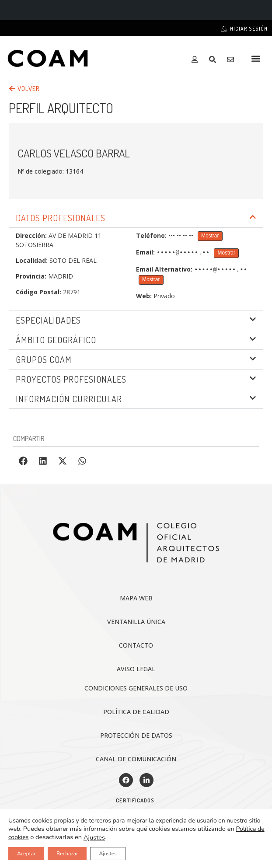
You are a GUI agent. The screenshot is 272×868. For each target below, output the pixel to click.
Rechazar (67, 854)
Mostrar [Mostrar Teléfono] (210, 236)
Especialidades (48, 319)
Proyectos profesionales (71, 378)
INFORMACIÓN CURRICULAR (69, 398)
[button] (256, 58)
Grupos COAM (44, 359)
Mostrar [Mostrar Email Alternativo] (151, 279)
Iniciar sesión (244, 29)
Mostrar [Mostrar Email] (227, 253)
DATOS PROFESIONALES (61, 218)
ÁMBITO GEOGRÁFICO (56, 339)
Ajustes (94, 837)
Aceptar (26, 854)
